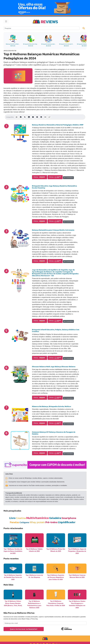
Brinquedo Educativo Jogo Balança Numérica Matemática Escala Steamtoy (54, 187)
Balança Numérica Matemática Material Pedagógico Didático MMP (58, 125)
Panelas (14, 522)
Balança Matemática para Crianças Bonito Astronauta (53, 230)
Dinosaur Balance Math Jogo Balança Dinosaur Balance (54, 367)
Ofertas (40, 177)
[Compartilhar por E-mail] (45, 117)
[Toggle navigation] (6, 21)
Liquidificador (67, 522)
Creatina (21, 518)
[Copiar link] (49, 117)
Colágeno (24, 522)
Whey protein (37, 522)
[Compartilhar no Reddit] (41, 117)
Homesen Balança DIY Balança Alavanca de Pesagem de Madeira (54, 433)
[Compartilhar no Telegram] (33, 117)
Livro (12, 518)
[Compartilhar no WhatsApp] (17, 117)
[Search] (41, 28)
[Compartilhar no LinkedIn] (29, 117)
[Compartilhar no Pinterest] (37, 117)
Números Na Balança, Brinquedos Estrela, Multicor (52, 406)
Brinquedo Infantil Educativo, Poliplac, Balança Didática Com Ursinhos (56, 331)
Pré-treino (51, 522)
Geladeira (55, 518)
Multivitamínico (37, 518)
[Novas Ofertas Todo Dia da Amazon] (45, 8)
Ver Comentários (68, 178)
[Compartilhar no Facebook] (21, 117)
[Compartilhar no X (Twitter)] (25, 117)
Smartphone (69, 518)
